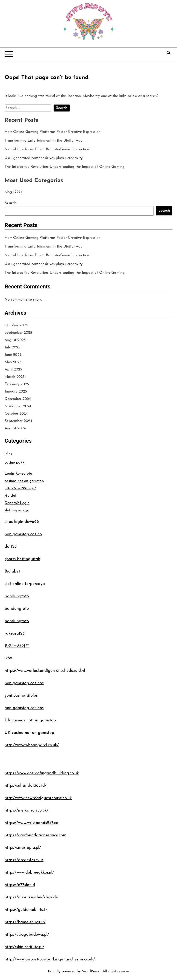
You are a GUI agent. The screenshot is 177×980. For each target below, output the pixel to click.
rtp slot (10, 496)
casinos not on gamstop (24, 481)
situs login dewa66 (22, 522)
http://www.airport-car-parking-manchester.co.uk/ (50, 959)
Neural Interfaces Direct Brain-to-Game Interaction (47, 149)
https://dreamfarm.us (24, 860)
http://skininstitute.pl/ (24, 947)
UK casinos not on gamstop (30, 720)
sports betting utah (22, 559)
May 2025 (13, 362)
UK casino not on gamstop (29, 733)
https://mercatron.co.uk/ (27, 810)
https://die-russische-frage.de (31, 897)
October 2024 (16, 414)
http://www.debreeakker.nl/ (29, 873)
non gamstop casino (23, 534)
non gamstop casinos (24, 683)
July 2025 (12, 348)
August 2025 (15, 340)
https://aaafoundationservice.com (35, 835)
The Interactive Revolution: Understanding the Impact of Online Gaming (65, 167)
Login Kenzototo (18, 474)
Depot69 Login (17, 503)
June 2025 (13, 355)
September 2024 (18, 421)
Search (10, 203)
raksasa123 (15, 634)
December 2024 (18, 399)
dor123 (11, 547)
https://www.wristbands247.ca (32, 823)
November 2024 (18, 406)
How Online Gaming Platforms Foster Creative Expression (53, 132)
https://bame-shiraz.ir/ (25, 922)
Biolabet (12, 571)
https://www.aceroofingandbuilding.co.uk (42, 773)
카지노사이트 (17, 646)
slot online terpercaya (25, 584)
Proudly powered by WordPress (74, 971)
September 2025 (18, 333)
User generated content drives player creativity (44, 158)
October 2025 (16, 325)
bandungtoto (17, 596)
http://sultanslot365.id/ (25, 786)
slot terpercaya (17, 510)
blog (8, 192)
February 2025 (17, 384)
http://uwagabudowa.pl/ (27, 935)
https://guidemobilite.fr (26, 910)
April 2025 (13, 370)
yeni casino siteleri (22, 696)
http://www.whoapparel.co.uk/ (32, 745)
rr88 (8, 658)
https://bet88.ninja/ (20, 488)
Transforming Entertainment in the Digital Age (44, 141)
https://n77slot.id (20, 885)
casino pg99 (15, 463)
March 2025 (15, 377)
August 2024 (15, 428)
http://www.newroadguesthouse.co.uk (38, 798)
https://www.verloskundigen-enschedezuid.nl (45, 671)
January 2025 (16, 392)
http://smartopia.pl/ (23, 848)
